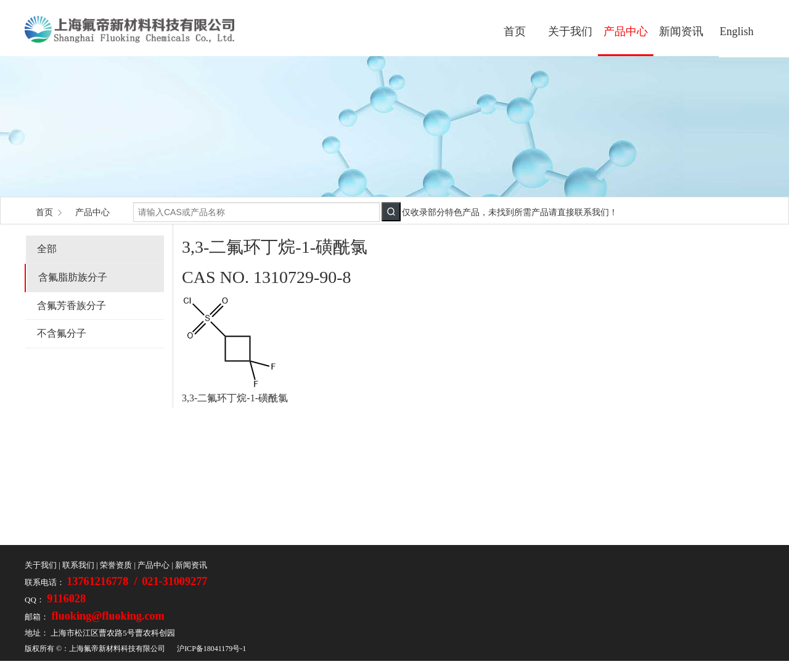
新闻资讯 (681, 31)
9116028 (65, 599)
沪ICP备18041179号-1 (211, 649)
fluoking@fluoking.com (107, 616)
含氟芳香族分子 (72, 305)
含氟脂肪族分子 (73, 277)
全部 (47, 249)
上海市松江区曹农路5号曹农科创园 (113, 633)
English (736, 31)
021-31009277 (174, 581)
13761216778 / (103, 581)
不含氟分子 (62, 333)
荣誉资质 (116, 565)
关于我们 (570, 31)
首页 (515, 31)
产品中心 (626, 31)
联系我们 (78, 565)
